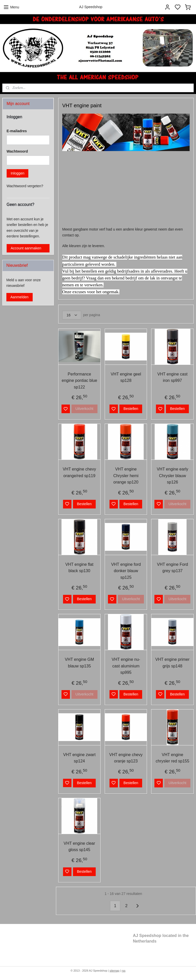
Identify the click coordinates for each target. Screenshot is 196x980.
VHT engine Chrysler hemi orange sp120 (126, 476)
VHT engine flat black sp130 (79, 568)
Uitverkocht (84, 409)
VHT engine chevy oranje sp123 (126, 758)
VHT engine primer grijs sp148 (173, 663)
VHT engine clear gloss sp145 (79, 847)
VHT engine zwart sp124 (79, 758)
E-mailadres (17, 131)
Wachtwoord (17, 151)
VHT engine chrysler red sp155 (173, 758)
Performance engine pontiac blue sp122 (79, 381)
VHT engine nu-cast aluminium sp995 (126, 666)
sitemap (114, 971)
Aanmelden (20, 297)
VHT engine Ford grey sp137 (173, 568)
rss (124, 971)
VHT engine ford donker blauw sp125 (126, 571)
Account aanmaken (26, 248)
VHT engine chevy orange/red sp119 (79, 472)
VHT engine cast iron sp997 (173, 377)
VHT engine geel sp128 (126, 377)
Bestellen (131, 409)
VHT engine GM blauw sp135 (79, 663)
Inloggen (18, 173)
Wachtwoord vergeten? (25, 186)
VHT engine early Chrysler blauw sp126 (173, 476)
